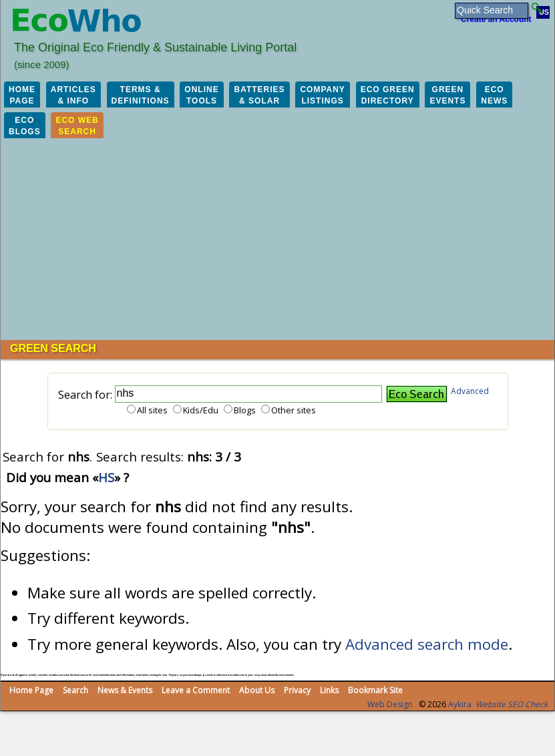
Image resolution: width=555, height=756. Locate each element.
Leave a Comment (196, 690)
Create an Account (496, 19)
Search (75, 690)
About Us (257, 690)
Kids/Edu (201, 410)
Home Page (31, 690)
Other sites (294, 410)
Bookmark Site (375, 690)
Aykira (460, 704)
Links (329, 690)
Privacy (297, 690)
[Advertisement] (277, 240)
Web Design (390, 704)
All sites (152, 410)
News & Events (125, 690)
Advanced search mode (427, 644)
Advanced (470, 391)
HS (106, 477)
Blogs (245, 410)
